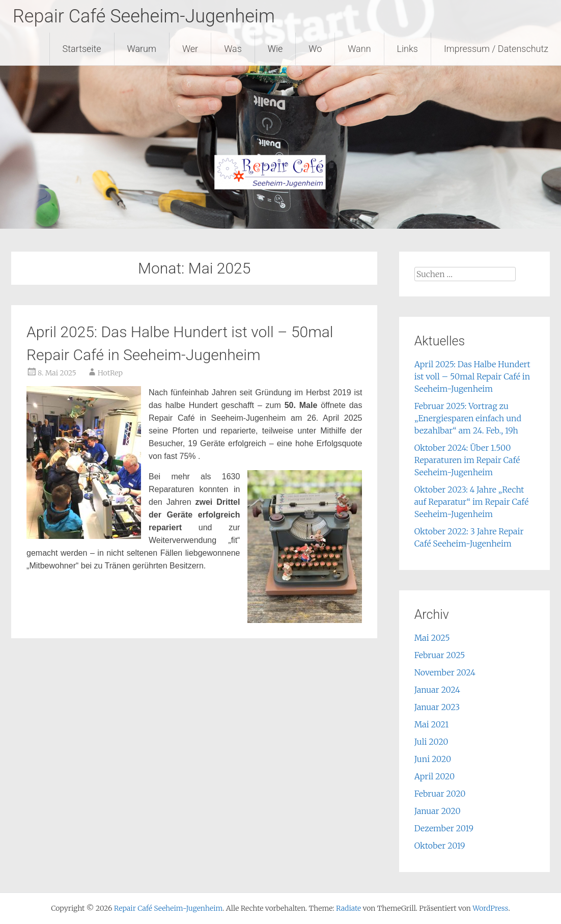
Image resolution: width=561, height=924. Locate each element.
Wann (359, 49)
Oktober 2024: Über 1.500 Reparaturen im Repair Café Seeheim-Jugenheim (467, 460)
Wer (190, 49)
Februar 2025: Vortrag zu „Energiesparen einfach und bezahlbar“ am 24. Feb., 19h (468, 418)
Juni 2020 (433, 759)
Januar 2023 (437, 707)
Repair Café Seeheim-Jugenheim (144, 16)
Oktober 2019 (440, 846)
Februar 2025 (440, 655)
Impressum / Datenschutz (496, 49)
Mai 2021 (432, 724)
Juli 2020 (431, 742)
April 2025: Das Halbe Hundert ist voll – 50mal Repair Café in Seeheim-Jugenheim (472, 376)
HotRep (110, 373)
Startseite (82, 49)
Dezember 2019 (444, 828)
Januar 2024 (437, 690)
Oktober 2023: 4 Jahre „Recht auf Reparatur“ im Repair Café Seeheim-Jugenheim (472, 502)
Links (408, 49)
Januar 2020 (438, 811)
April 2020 (434, 776)
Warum (142, 49)
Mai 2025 (432, 638)
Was (233, 49)
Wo (315, 49)
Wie (275, 49)
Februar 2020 (440, 794)
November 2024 (445, 672)
